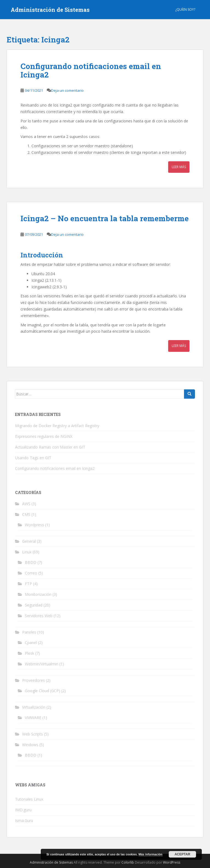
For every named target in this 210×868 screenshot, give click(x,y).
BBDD (31, 562)
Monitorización (38, 594)
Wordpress (34, 525)
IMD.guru (23, 810)
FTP (28, 584)
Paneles (29, 632)
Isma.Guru (24, 820)
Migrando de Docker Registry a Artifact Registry (57, 426)
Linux (27, 552)
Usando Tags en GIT (33, 458)
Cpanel (31, 643)
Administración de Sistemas (50, 10)
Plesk (30, 653)
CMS (26, 514)
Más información (151, 854)
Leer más (179, 167)
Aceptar (182, 854)
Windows (30, 745)
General (29, 541)
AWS (26, 504)
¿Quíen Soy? (185, 9)
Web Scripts (33, 734)
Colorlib (128, 862)
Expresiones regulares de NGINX (44, 436)
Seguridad (34, 605)
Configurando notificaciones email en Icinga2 (91, 70)
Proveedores (33, 680)
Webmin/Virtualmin (42, 664)
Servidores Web (39, 616)
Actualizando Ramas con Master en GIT (50, 447)
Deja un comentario (67, 90)
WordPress (172, 862)
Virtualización (34, 707)
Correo (31, 573)
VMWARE (33, 718)
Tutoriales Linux (29, 799)
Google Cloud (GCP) (43, 691)
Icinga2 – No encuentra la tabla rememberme (105, 218)
